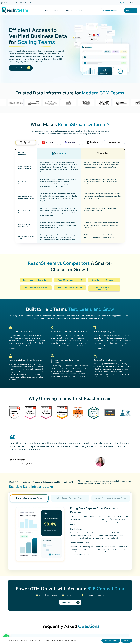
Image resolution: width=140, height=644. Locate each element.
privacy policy (64, 641)
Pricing (69, 10)
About (133, 3)
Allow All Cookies (111, 641)
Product (47, 10)
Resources (80, 10)
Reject (126, 641)
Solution (58, 10)
